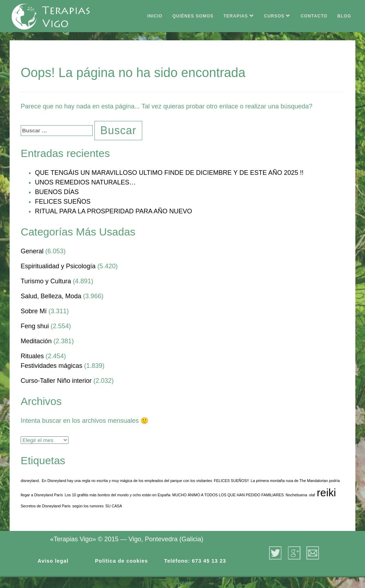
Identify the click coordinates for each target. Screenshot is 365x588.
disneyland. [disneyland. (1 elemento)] (30, 481)
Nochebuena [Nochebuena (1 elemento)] (296, 495)
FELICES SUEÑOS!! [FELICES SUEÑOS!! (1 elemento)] (231, 481)
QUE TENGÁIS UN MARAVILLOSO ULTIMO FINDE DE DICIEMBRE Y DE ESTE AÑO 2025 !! (169, 173)
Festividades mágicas (52, 366)
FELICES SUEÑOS (63, 202)
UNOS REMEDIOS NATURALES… (85, 182)
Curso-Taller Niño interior (56, 381)
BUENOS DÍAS (57, 192)
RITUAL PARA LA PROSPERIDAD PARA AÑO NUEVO (114, 211)
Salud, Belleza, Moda (51, 296)
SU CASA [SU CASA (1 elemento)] (114, 506)
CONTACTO (314, 16)
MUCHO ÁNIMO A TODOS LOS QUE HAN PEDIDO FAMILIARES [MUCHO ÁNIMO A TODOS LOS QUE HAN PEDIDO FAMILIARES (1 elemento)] (228, 495)
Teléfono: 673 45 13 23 (195, 561)
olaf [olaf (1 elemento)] (312, 495)
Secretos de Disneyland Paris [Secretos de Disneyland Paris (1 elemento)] (46, 506)
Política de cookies (122, 561)
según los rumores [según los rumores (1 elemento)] (88, 506)
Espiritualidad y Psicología (58, 266)
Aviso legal (53, 561)
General (32, 251)
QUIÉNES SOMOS (193, 16)
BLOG (344, 16)
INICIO (155, 16)
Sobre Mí (34, 311)
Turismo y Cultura (46, 281)
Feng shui (35, 326)
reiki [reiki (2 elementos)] (327, 493)
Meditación (36, 341)
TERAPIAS (239, 16)
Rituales (32, 356)
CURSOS (277, 16)
